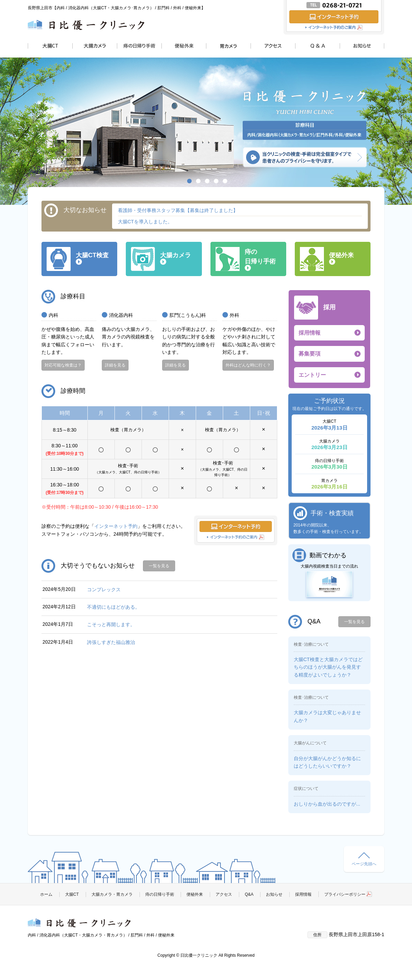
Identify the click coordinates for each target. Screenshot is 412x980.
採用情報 (310, 333)
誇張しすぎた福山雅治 (111, 642)
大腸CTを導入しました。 (145, 222)
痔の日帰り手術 (160, 894)
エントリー (312, 375)
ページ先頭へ (364, 859)
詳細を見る (115, 365)
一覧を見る (159, 566)
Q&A (249, 894)
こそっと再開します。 (111, 624)
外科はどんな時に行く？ (248, 365)
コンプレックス (104, 590)
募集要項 (310, 354)
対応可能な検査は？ (63, 365)
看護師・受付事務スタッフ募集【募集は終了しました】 (178, 210)
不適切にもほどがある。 (113, 607)
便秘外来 (195, 894)
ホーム (46, 894)
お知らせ (274, 894)
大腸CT (72, 894)
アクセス (224, 894)
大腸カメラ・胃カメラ (112, 894)
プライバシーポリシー (348, 894)
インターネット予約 (116, 526)
